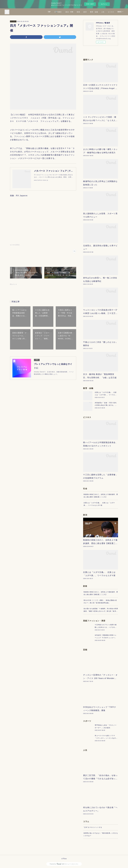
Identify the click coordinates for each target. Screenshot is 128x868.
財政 (78, 12)
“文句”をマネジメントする (93, 827)
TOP (49, 12)
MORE (120, 12)
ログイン (104, 4)
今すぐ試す (90, 4)
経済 (85, 12)
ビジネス (111, 12)
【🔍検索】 (58, 12)
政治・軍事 (69, 12)
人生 (103, 12)
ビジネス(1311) (15, 245)
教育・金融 (94, 12)
